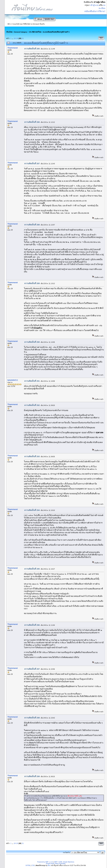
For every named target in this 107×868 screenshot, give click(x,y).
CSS (33, 865)
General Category (21, 32)
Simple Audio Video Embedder (56, 864)
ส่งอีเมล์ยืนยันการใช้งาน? (95, 11)
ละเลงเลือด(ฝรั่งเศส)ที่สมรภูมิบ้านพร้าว (56, 32)
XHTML (28, 865)
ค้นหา (52, 19)
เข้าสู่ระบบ (94, 5)
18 (15, 38)
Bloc (49, 865)
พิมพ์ (101, 38)
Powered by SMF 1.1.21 (45, 862)
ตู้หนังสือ (47, 19)
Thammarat (13, 48)
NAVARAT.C (13, 380)
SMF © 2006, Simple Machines (64, 862)
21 (23, 38)
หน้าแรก (40, 19)
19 (17, 38)
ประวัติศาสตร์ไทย (35, 32)
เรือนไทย (9, 32)
